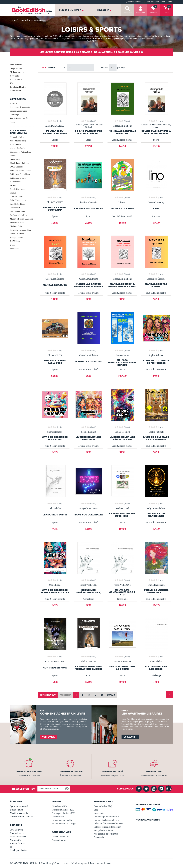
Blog (163, 2)
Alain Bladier (156, 661)
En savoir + (130, 737)
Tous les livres (16, 65)
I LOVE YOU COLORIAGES (88, 515)
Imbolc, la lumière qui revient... (156, 591)
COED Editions (16, 167)
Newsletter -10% (60, 806)
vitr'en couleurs (122, 209)
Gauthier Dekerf (17, 197)
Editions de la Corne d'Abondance (18, 180)
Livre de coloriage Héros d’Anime (122, 438)
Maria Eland (55, 585)
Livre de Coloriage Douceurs (55, 438)
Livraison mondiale (71, 772)
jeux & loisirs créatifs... (144, 38)
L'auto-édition (16, 810)
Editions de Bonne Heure (20, 174)
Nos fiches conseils (19, 813)
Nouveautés (15, 76)
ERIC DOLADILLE (55, 126)
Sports (13, 122)
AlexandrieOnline (17, 137)
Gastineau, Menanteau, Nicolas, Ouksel (88, 126)
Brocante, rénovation (18, 111)
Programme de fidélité (62, 820)
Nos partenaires (59, 840)
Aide (170, 2)
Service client (154, 772)
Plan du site (99, 837)
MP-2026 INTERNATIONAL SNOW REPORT (122, 363)
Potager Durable (17, 237)
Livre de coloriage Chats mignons (156, 438)
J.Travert (122, 202)
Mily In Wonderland (156, 508)
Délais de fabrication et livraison (109, 823)
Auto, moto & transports (20, 107)
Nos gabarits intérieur (104, 830)
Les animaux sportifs (89, 209)
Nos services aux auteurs (21, 817)
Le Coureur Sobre (55, 515)
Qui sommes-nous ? (134, 2)
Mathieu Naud (122, 508)
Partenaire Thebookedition (21, 230)
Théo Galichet (55, 508)
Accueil (15, 20)
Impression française (29, 772)
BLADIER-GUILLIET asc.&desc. (156, 668)
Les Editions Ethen (18, 211)
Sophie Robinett (156, 355)
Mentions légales (79, 863)
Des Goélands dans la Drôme (122, 668)
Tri (64, 68)
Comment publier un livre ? (106, 817)
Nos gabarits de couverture (106, 834)
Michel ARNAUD (122, 661)
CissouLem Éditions (122, 126)
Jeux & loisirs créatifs (19, 118)
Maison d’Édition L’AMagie (21, 219)
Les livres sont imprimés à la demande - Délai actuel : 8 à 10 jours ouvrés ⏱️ (92, 52)
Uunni (13, 245)
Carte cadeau (16, 91)
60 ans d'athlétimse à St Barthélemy (89, 132)
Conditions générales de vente (55, 863)
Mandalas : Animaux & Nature (122, 132)
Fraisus (13, 193)
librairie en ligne (162, 36)
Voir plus (91, 41)
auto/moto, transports (102, 38)
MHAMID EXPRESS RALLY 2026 (55, 362)
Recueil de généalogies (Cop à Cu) (122, 592)
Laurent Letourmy (156, 202)
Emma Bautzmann (156, 585)
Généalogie (15, 115)
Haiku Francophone (18, 200)
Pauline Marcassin (88, 202)
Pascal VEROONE (89, 585)
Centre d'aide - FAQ (103, 806)
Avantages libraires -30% (63, 813)
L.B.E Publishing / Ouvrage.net (17, 206)
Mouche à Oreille (17, 223)
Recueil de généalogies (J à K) (88, 591)
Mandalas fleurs (55, 285)
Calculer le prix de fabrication (107, 827)
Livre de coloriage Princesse (88, 438)
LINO (156, 209)
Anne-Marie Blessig (18, 141)
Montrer (105, 68)
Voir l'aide (48, 737)
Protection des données (101, 863)
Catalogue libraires (18, 87)
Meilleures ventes (17, 72)
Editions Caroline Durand (20, 171)
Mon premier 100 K (55, 668)
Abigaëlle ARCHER (88, 508)
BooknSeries (15, 159)
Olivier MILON (55, 355)
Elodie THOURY (55, 202)
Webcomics (15, 249)
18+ (12, 83)
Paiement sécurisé (112, 772)
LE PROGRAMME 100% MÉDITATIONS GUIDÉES (89, 668)
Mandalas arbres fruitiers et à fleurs (88, 285)
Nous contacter (152, 2)
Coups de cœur (16, 68)
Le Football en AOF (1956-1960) (122, 515)
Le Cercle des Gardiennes (156, 515)
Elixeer (13, 185)
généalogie (118, 38)
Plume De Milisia (17, 234)
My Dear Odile (16, 226)
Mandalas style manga (156, 285)
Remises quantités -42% (63, 810)
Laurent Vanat (122, 355)
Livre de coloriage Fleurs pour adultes (55, 591)
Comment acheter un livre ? (106, 820)
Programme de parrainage (64, 823)
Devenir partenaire (60, 837)
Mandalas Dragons (89, 362)
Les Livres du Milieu (18, 215)
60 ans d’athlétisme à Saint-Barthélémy (156, 132)
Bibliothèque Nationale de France (21, 154)
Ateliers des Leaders (18, 148)
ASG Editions (16, 145)
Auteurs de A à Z (17, 80)
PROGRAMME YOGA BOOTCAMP (55, 209)
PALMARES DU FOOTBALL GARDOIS (55, 132)
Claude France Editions (19, 163)
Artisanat (87, 38)
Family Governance (18, 189)
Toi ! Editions (16, 241)
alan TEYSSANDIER (55, 661)
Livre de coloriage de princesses (156, 362)
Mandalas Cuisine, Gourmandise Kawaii (122, 285)
